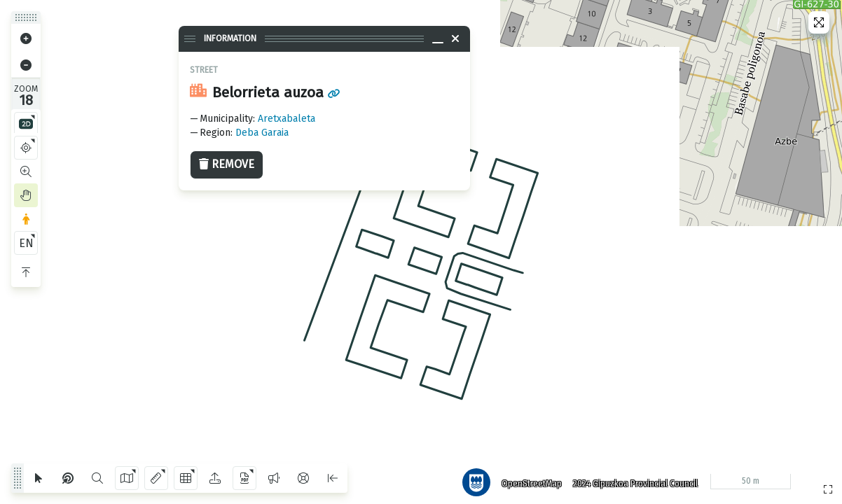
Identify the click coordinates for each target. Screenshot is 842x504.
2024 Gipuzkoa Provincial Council (631, 479)
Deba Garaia (262, 133)
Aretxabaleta (287, 119)
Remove (227, 164)
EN (26, 243)
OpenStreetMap (527, 479)
